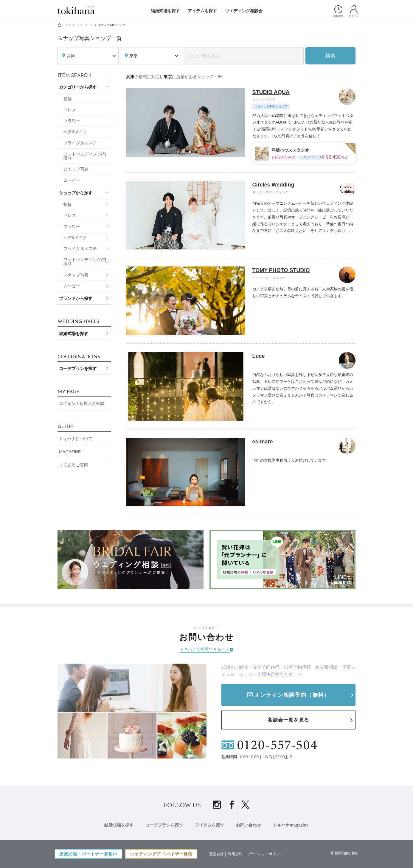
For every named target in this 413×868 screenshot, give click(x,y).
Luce (259, 356)
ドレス (70, 110)
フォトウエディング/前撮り (85, 156)
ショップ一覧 (85, 25)
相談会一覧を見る (288, 720)
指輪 (68, 99)
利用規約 (235, 854)
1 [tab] (180, 154)
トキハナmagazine (291, 825)
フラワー (72, 121)
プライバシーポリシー (265, 854)
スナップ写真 (76, 169)
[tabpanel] (186, 123)
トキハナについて (76, 439)
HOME (67, 25)
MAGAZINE (70, 452)
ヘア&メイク (75, 132)
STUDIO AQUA (271, 92)
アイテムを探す (202, 11)
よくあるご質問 (74, 465)
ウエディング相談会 (244, 11)
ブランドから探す (76, 298)
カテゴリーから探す (78, 87)
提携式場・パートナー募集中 (88, 854)
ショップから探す (76, 193)
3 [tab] (192, 154)
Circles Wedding (273, 185)
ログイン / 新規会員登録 (82, 403)
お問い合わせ (249, 825)
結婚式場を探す (165, 11)
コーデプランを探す (78, 369)
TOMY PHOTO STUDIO (281, 270)
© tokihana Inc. (344, 853)
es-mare (263, 442)
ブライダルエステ (80, 143)
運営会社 (216, 854)
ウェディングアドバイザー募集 (161, 854)
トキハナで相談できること (205, 649)
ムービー (72, 180)
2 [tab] (186, 154)
